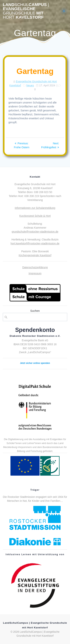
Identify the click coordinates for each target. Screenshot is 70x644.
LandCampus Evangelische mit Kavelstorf (26, 11)
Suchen (35, 311)
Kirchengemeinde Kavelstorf (35, 255)
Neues (30, 85)
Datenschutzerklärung (35, 267)
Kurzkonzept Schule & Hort (35, 216)
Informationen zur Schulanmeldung (35, 208)
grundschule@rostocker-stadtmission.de (35, 232)
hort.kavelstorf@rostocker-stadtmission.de (35, 243)
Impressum (35, 273)
